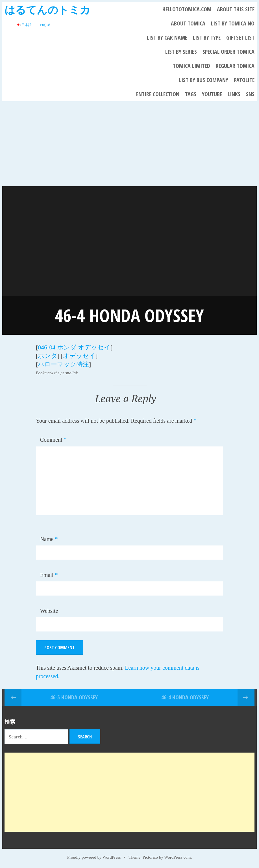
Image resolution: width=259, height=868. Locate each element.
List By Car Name (167, 37)
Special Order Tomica (228, 52)
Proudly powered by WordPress (94, 857)
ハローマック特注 (63, 364)
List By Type (207, 37)
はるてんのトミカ (47, 9)
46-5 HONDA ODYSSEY (74, 697)
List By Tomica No (233, 23)
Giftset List (240, 37)
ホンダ (48, 356)
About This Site (236, 9)
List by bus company (204, 80)
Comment (53, 440)
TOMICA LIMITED (191, 66)
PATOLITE (244, 80)
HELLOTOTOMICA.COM (187, 9)
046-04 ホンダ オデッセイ (74, 347)
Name (49, 539)
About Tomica (188, 23)
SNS (250, 94)
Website (49, 611)
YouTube (212, 94)
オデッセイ (79, 356)
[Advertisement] (129, 144)
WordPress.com (177, 857)
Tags (191, 94)
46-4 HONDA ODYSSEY (185, 697)
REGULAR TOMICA (235, 66)
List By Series (181, 52)
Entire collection (158, 94)
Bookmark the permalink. (57, 373)
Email (49, 575)
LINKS (234, 94)
